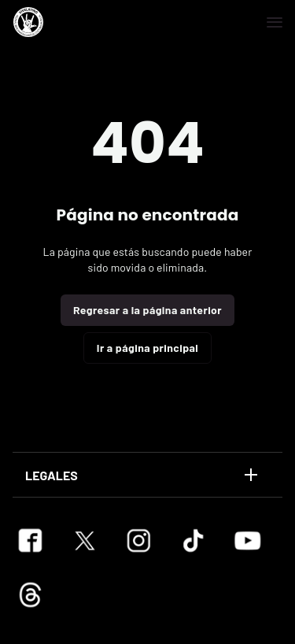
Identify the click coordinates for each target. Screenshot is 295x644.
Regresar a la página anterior (147, 310)
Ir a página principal (147, 348)
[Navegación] (275, 22)
